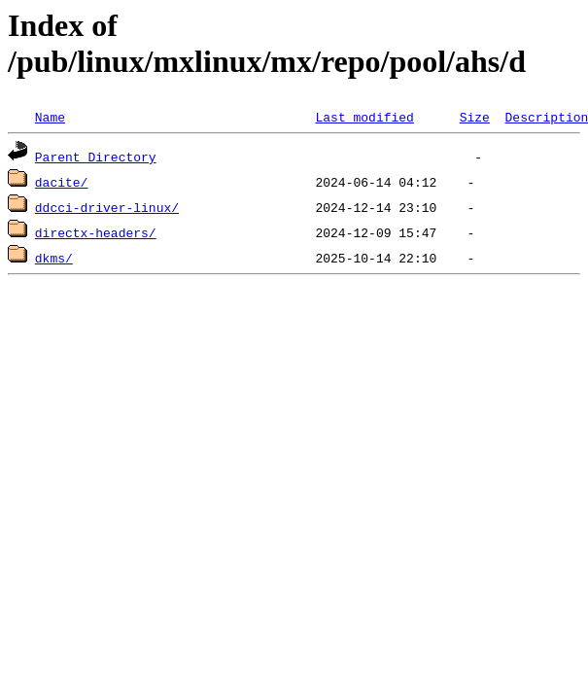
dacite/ (62, 182)
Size (475, 117)
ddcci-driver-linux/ (107, 207)
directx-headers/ (96, 232)
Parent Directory (96, 157)
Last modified (364, 117)
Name (50, 117)
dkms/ (54, 258)
